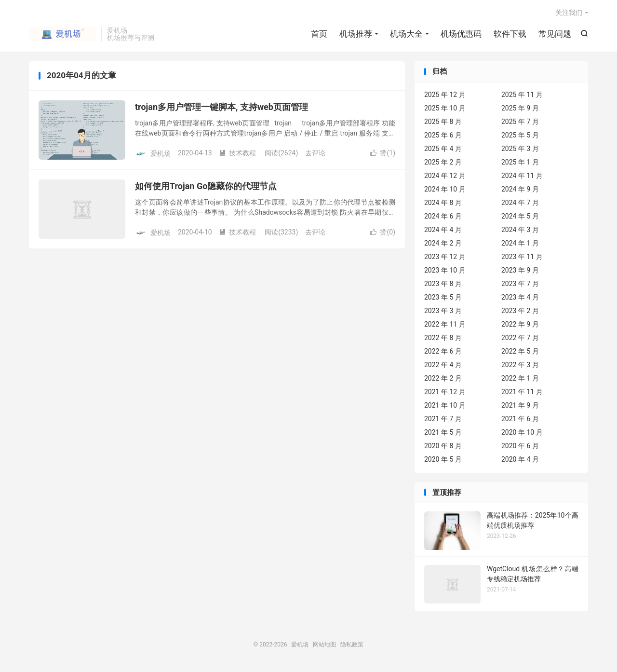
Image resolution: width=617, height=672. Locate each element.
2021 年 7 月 (443, 419)
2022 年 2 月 (443, 378)
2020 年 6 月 (520, 446)
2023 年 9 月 (520, 270)
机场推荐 (356, 34)
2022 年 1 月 (520, 378)
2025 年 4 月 (443, 149)
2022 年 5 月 (520, 351)
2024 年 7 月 (520, 203)
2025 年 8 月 (443, 122)
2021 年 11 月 (522, 392)
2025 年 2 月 (443, 162)
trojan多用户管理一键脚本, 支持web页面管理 (221, 107)
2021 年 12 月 (445, 392)
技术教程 (238, 153)
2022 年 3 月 (520, 365)
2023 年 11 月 (522, 257)
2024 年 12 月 (445, 176)
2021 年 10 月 (445, 405)
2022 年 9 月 (520, 324)
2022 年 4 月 (443, 365)
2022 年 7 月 (520, 338)
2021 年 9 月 (520, 405)
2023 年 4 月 (520, 297)
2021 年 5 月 (443, 432)
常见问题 (555, 34)
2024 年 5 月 (520, 216)
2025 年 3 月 (520, 149)
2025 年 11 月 (522, 95)
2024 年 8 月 (443, 203)
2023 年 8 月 (443, 284)
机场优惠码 (461, 34)
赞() (383, 153)
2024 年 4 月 (443, 230)
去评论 (315, 153)
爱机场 (63, 34)
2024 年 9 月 (520, 189)
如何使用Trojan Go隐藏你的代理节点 (206, 186)
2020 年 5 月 (443, 459)
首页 (319, 34)
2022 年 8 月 (443, 338)
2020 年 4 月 (520, 459)
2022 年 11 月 (445, 324)
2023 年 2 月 (520, 311)
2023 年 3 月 (443, 311)
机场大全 (406, 34)
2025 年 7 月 (520, 122)
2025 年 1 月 (520, 162)
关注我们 (569, 13)
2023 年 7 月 (520, 284)
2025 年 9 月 (520, 108)
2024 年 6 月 (443, 216)
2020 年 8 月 (443, 446)
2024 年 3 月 (520, 230)
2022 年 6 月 (443, 351)
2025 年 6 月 (443, 135)
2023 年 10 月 (445, 270)
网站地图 (324, 645)
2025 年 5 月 (520, 135)
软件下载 (510, 34)
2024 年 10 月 (445, 189)
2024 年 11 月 (522, 176)
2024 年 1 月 (520, 243)
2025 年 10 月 (445, 108)
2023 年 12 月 (445, 257)
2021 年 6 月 (520, 419)
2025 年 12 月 (445, 95)
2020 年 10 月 (522, 432)
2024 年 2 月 (443, 243)
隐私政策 (352, 645)
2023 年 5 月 (443, 297)
